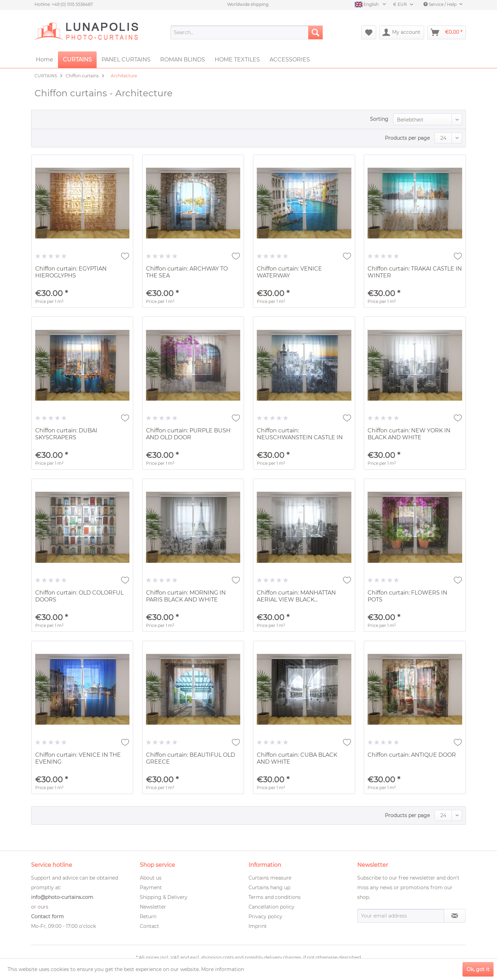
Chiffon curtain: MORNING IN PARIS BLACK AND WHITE (186, 596)
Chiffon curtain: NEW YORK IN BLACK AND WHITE (409, 434)
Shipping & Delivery (164, 897)
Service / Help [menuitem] (441, 4)
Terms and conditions (275, 897)
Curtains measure (270, 878)
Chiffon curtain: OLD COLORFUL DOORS (79, 596)
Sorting (379, 119)
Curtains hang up (269, 888)
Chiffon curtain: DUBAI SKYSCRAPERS (66, 434)
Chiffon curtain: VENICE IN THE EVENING (78, 758)
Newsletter (153, 907)
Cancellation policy (271, 907)
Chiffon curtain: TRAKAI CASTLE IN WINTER (415, 272)
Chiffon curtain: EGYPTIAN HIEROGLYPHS (71, 272)
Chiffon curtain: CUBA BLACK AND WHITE (297, 758)
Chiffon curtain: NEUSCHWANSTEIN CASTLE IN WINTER (300, 434)
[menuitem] (247, 32)
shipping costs (217, 957)
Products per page (407, 138)
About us (151, 878)
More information (223, 969)
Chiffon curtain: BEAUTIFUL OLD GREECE (191, 758)
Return (148, 917)
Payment (151, 888)
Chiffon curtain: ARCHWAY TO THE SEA (187, 272)
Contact (149, 926)
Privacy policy (265, 917)
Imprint (258, 926)
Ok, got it (478, 969)
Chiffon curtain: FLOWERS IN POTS (407, 596)
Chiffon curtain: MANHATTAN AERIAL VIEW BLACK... (296, 596)
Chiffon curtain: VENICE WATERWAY (289, 272)
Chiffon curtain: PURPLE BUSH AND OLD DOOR (188, 434)
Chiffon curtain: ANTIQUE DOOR (412, 755)
